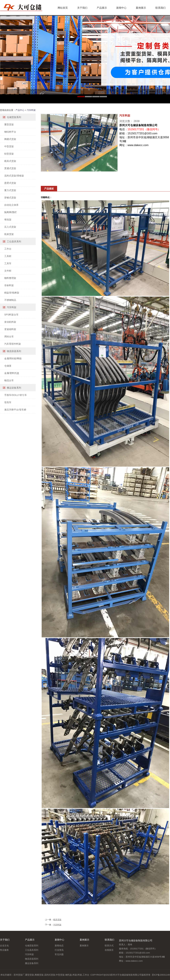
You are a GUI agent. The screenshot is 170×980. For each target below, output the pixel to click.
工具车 (8, 263)
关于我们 (82, 8)
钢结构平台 (10, 132)
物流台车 (9, 380)
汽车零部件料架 (13, 344)
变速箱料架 (10, 329)
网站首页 (63, 8)
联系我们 (160, 8)
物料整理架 (10, 278)
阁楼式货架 (10, 139)
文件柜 (8, 271)
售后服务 (4, 950)
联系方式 (109, 946)
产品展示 (102, 8)
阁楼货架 (39, 975)
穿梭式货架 (10, 198)
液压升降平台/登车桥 (15, 410)
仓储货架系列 (14, 117)
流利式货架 (50, 975)
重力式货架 (10, 190)
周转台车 (9, 337)
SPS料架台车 (11, 315)
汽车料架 (31, 110)
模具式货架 (10, 161)
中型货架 (9, 146)
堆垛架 (8, 220)
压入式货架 (10, 227)
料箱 (80, 975)
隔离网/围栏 (11, 212)
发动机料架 (10, 322)
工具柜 (8, 256)
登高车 (8, 402)
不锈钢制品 (10, 300)
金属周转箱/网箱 (13, 358)
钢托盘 (69, 975)
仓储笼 (8, 366)
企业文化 (4, 946)
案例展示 (141, 8)
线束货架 (9, 234)
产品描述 (49, 189)
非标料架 (9, 285)
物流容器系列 (14, 351)
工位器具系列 (14, 241)
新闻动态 (59, 946)
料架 (75, 975)
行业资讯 (59, 950)
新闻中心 (121, 8)
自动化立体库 (11, 205)
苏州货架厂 (19, 975)
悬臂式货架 (10, 183)
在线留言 (109, 950)
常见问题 (59, 954)
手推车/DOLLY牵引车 (16, 395)
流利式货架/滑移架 (14, 176)
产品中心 (20, 110)
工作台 (8, 249)
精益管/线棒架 (12, 293)
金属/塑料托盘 (12, 373)
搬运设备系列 (14, 388)
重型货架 (9, 124)
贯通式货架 (10, 168)
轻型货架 (9, 154)
